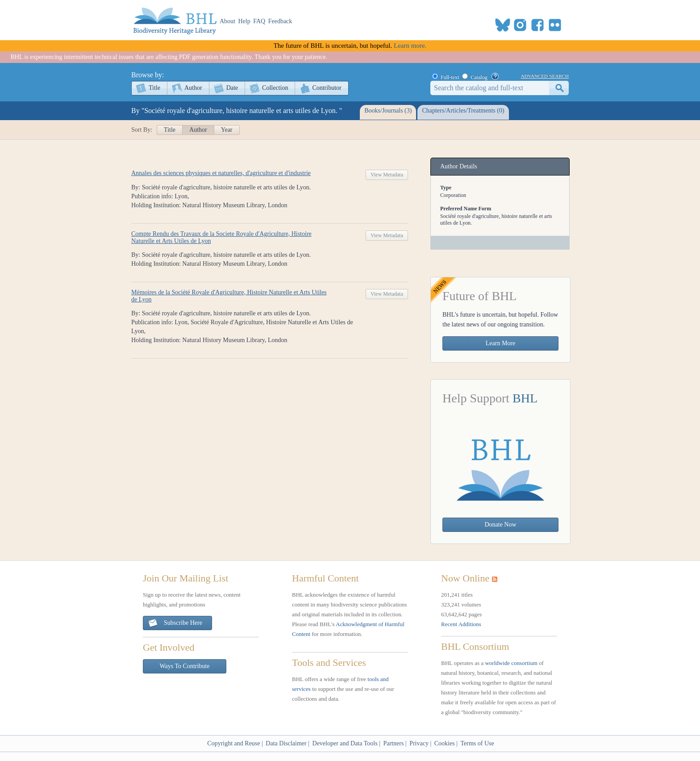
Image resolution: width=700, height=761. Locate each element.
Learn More (500, 343)
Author (193, 88)
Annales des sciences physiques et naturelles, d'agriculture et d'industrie (221, 173)
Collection (275, 88)
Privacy (419, 743)
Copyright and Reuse (233, 743)
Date (232, 88)
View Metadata (387, 175)
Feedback (280, 21)
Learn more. (410, 46)
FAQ (259, 21)
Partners (393, 743)
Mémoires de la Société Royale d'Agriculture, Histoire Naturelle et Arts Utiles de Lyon (229, 296)
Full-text (450, 77)
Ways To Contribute (185, 666)
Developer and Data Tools (345, 743)
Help (244, 21)
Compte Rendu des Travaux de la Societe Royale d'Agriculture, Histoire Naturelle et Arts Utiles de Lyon (221, 237)
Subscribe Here (175, 623)
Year (227, 130)
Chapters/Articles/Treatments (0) (463, 111)
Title (154, 88)
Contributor (327, 88)
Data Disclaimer (286, 743)
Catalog (479, 77)
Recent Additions (461, 624)
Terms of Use (477, 743)
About (227, 21)
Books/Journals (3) (388, 111)
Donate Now (500, 525)
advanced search (545, 75)
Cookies (445, 743)
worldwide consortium (511, 663)
